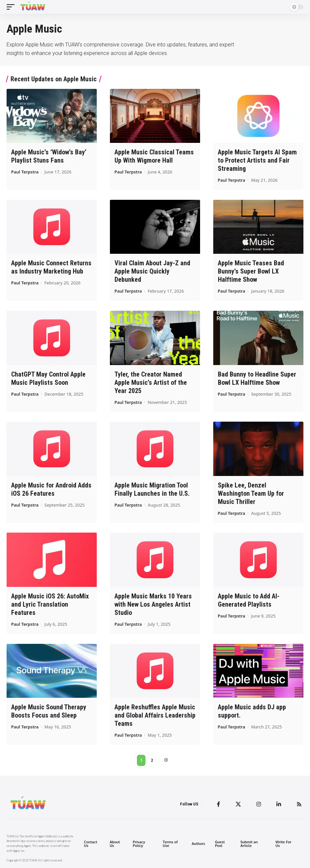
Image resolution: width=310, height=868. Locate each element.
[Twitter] (238, 804)
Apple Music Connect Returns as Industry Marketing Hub (51, 267)
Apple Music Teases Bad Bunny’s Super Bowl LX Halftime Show (251, 271)
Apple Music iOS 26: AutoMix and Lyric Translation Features (50, 604)
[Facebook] (219, 804)
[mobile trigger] (12, 7)
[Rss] (299, 804)
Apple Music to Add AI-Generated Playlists (249, 600)
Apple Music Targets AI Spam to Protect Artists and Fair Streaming (257, 160)
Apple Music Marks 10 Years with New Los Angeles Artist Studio (153, 604)
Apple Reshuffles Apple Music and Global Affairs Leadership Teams (155, 715)
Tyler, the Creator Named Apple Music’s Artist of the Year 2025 (151, 382)
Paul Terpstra (25, 172)
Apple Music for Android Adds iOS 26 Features (51, 489)
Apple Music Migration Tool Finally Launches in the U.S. (152, 489)
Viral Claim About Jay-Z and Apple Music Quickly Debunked (152, 271)
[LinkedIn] (279, 804)
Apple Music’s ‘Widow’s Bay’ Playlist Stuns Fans (49, 156)
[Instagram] (259, 804)
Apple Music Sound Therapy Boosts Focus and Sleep (49, 711)
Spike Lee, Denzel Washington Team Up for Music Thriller (251, 493)
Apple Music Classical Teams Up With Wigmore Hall (154, 156)
